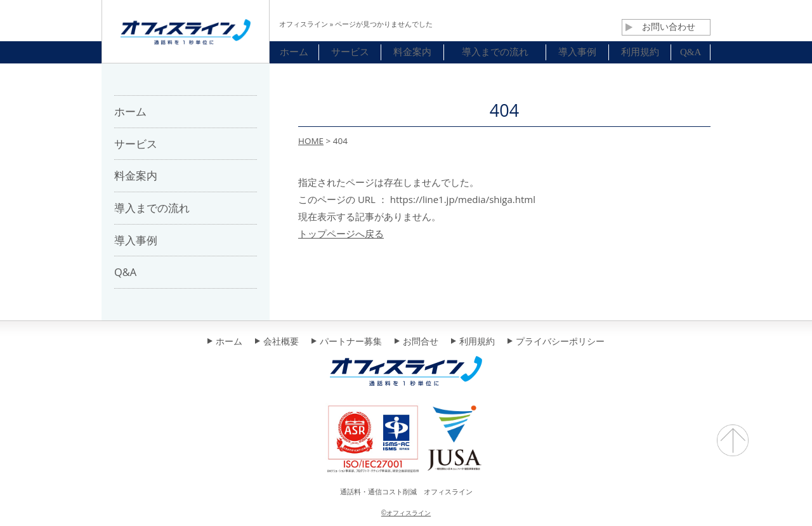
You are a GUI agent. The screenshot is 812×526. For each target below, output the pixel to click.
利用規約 (473, 342)
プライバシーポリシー (556, 342)
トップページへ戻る (341, 233)
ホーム (225, 342)
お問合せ (416, 342)
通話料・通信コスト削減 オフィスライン (406, 491)
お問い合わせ (660, 27)
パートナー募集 (347, 342)
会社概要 (277, 342)
